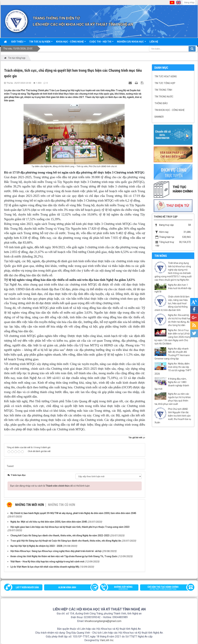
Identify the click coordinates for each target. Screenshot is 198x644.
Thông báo (161, 103)
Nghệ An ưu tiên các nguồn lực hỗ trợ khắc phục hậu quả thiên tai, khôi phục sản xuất (173, 399)
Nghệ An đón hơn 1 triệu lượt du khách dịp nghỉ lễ (173, 288)
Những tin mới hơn (30, 505)
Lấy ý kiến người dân (27, 587)
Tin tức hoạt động (166, 76)
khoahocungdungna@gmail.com (103, 621)
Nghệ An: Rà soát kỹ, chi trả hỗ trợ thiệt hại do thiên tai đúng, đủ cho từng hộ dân (179, 320)
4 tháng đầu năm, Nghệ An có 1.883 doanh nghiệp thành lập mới (172, 384)
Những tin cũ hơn (62, 505)
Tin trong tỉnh (163, 90)
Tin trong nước (164, 97)
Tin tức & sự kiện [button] (41, 43)
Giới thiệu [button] (18, 43)
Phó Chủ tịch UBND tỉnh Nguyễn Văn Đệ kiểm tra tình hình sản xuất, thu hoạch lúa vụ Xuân (173, 416)
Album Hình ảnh (67, 587)
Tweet (10, 466)
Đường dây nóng (121, 588)
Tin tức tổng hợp (165, 83)
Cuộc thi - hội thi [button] (101, 43)
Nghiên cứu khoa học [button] (131, 43)
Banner (159, 117)
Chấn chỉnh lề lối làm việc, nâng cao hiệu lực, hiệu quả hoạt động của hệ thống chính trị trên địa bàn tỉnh (172, 303)
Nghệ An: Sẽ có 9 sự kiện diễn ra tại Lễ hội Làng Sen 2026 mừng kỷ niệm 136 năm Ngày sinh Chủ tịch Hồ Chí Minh (173, 337)
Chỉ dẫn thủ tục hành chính (166, 588)
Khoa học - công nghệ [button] (71, 43)
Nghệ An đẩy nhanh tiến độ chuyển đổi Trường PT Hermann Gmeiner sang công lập (172, 354)
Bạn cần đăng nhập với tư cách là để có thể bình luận (50, 486)
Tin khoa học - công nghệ (170, 110)
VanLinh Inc (107, 640)
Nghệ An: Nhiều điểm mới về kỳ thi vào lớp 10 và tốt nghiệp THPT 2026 (173, 369)
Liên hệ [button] (154, 42)
